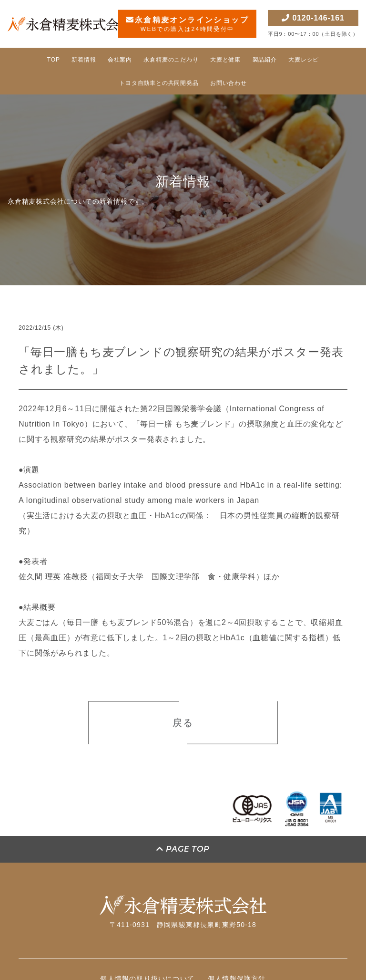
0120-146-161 (313, 18)
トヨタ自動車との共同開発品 (159, 83)
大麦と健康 (225, 60)
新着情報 (84, 60)
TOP (54, 60)
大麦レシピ (304, 60)
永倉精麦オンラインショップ (187, 24)
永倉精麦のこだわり (171, 60)
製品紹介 (265, 60)
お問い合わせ (229, 83)
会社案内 (120, 60)
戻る (183, 726)
